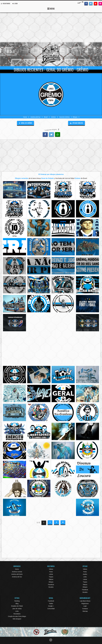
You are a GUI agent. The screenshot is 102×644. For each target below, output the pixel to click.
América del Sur (35, 117)
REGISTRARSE (6, 3)
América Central (17, 572)
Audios (85, 574)
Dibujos (51, 582)
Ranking (17, 601)
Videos (51, 569)
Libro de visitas (17, 609)
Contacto (85, 609)
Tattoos (51, 579)
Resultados (17, 614)
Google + (51, 606)
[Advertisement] (51, 27)
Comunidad (51, 609)
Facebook (51, 601)
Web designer (17, 619)
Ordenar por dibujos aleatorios (51, 174)
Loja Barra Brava (85, 601)
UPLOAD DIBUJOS (76, 123)
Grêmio (53, 117)
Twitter (51, 604)
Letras (51, 574)
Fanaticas (51, 585)
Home (25, 117)
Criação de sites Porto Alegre (17, 616)
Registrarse (85, 604)
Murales (51, 587)
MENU (51, 8)
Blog (17, 604)
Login (85, 606)
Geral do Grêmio (64, 117)
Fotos (51, 572)
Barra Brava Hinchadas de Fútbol (51, 54)
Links (85, 577)
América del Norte (17, 574)
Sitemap (85, 611)
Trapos (51, 577)
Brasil (46, 117)
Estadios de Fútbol (17, 606)
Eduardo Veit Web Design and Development (51, 640)
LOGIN (15, 3)
